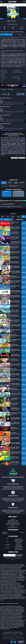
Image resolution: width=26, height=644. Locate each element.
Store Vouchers (19, 545)
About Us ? (13, 525)
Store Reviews (19, 551)
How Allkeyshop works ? (13, 526)
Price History (10, 89)
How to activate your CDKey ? (13, 530)
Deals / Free (19, 550)
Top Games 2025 (19, 552)
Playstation (7, 550)
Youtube (21, 538)
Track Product (13, 192)
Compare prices (18, 106)
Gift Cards (19, 548)
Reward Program (19, 547)
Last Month (22, 188)
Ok (12, 642)
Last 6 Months (16, 188)
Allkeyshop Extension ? (13, 533)
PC (7, 545)
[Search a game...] (13, 5)
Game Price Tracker (19, 546)
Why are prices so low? (13, 528)
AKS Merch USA (19, 554)
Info (6, 34)
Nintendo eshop (16, 77)
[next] (25, 19)
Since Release (4, 188)
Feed (19, 34)
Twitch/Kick (5, 538)
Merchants (5, 539)
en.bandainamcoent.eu (18, 72)
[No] (24, 639)
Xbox (7, 547)
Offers (3, 89)
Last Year (10, 188)
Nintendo (7, 553)
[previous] (1, 19)
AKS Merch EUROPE (19, 555)
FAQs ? (13, 531)
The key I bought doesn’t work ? (13, 529)
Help (21, 642)
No (15, 642)
